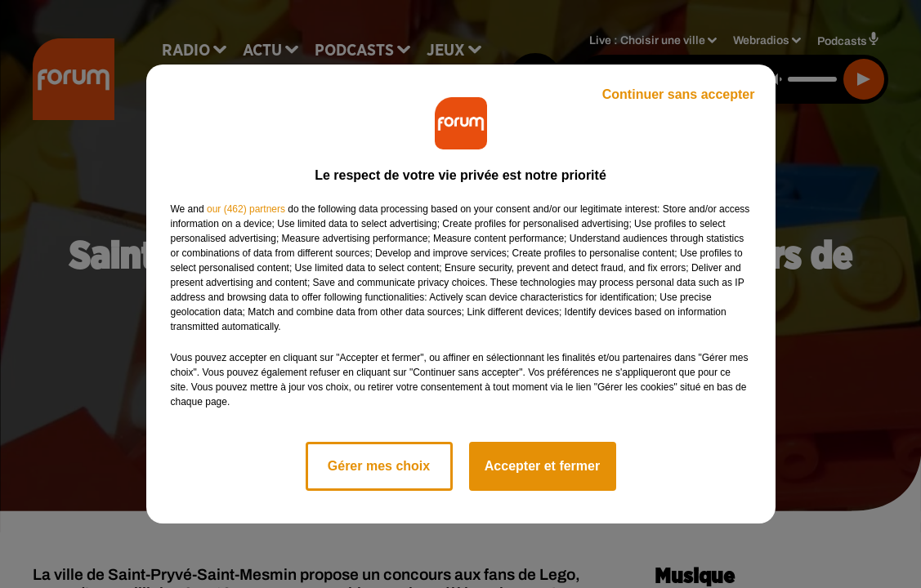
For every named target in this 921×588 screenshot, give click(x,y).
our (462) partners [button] (246, 209)
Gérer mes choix (379, 466)
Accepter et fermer (542, 466)
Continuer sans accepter (679, 94)
